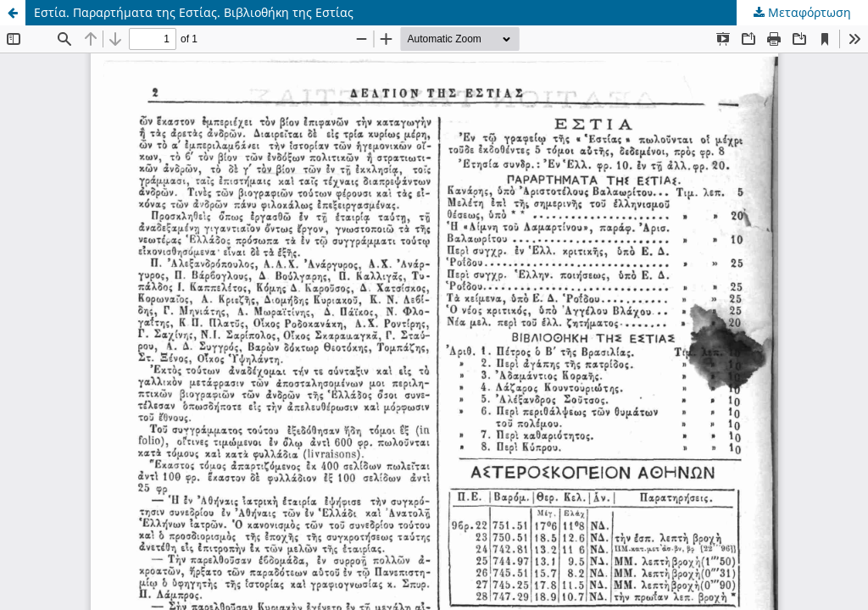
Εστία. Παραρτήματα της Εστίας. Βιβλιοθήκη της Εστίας (194, 12)
